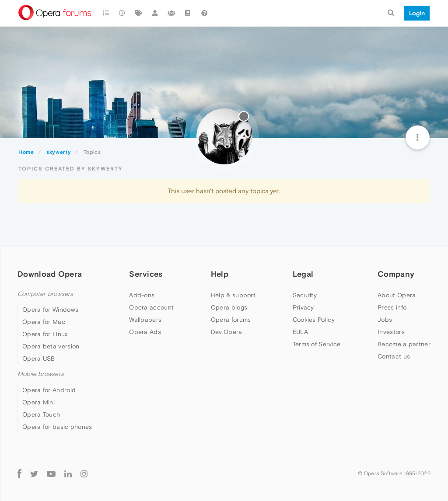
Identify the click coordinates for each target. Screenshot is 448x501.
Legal (303, 274)
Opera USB (39, 358)
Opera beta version (51, 346)
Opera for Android (49, 390)
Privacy (303, 307)
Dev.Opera (227, 332)
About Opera (397, 295)
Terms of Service (317, 344)
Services (146, 274)
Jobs (385, 320)
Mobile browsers (41, 374)
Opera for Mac (44, 322)
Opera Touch (41, 414)
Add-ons (142, 295)
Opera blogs (229, 307)
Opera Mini (38, 402)
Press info (392, 307)
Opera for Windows (50, 310)
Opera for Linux (45, 334)
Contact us (394, 356)
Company (396, 274)
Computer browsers (45, 294)
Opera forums (231, 320)
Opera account (151, 307)
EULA (300, 332)
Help (220, 274)
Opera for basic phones (57, 427)
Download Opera (50, 274)
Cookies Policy (314, 320)
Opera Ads (145, 332)
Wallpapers (145, 320)
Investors (391, 332)
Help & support (233, 295)
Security (305, 295)
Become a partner (404, 344)
